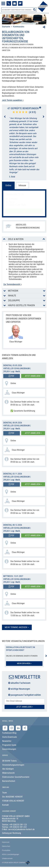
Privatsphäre (6, 850)
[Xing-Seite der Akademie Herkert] (25, 728)
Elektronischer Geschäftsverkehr (16, 777)
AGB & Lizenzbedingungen (11, 854)
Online (8, 185)
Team (5, 793)
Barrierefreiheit (9, 781)
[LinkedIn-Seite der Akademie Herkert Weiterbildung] (18, 728)
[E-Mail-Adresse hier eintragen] (24, 701)
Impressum (6, 842)
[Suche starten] (34, 9)
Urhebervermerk (7, 858)
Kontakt (5, 805)
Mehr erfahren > (24, 663)
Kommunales (19, 27)
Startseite (6, 27)
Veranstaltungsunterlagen (13, 765)
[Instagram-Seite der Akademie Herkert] (12, 728)
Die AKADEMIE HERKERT (12, 797)
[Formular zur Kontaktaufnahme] (15, 3)
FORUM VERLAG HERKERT (13, 801)
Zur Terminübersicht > (13, 284)
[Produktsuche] (19, 10)
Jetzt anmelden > (33, 376)
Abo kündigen (8, 769)
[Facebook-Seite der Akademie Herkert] (5, 728)
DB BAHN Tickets (9, 761)
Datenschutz (6, 846)
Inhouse (22, 185)
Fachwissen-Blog (9, 733)
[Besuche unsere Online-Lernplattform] (20, 3)
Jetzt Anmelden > (24, 707)
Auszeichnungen (9, 749)
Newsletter (7, 741)
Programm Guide (9, 745)
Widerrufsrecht (8, 773)
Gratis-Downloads (10, 737)
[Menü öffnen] (3, 3)
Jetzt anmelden (24, 211)
